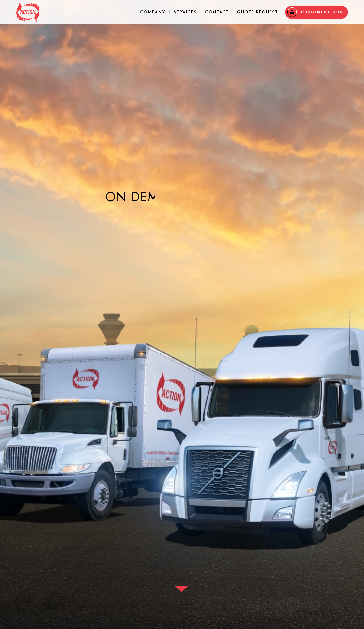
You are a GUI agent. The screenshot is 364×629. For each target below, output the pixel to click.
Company (153, 12)
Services (185, 12)
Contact (217, 12)
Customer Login (315, 12)
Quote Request (258, 12)
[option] (182, 314)
